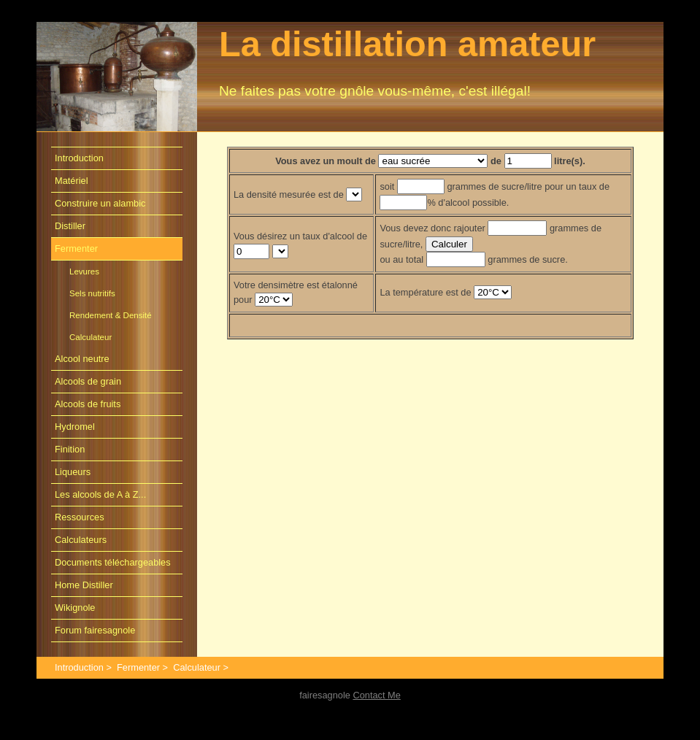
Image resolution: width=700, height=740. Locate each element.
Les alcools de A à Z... (100, 494)
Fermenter (76, 248)
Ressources (80, 517)
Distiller (70, 226)
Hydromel (75, 427)
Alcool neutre (82, 359)
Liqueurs (73, 472)
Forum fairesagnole (95, 630)
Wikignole (75, 608)
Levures (84, 271)
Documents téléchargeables (113, 562)
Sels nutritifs (92, 293)
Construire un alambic (100, 203)
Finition (70, 449)
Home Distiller (84, 585)
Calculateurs (81, 540)
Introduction (79, 158)
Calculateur (91, 337)
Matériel (72, 181)
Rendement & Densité (111, 315)
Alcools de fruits (88, 404)
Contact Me (376, 695)
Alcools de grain (88, 381)
